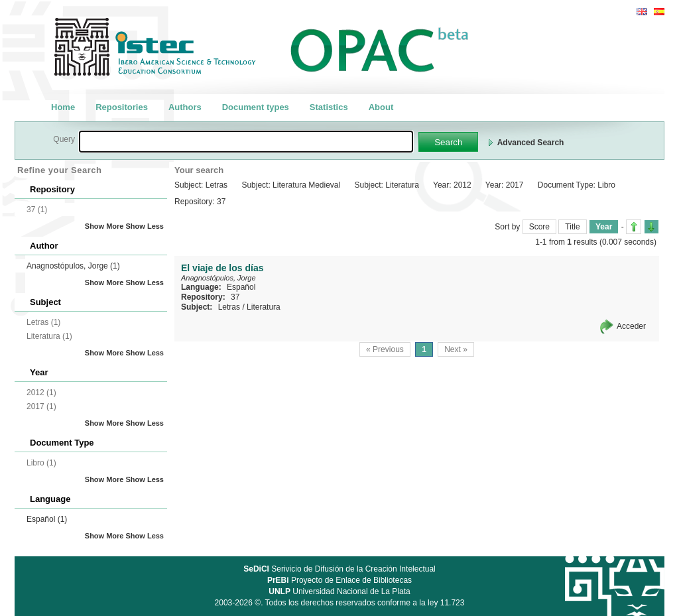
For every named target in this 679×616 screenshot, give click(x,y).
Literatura (264, 307)
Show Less (145, 226)
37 (235, 297)
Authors (185, 107)
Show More (104, 226)
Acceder (631, 326)
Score (539, 227)
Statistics (329, 107)
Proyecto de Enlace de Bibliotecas (339, 580)
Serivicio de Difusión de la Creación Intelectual (339, 569)
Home (63, 107)
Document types (256, 107)
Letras (229, 307)
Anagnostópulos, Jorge (73, 266)
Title (572, 227)
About (381, 107)
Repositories (122, 107)
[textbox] (246, 142)
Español (47, 519)
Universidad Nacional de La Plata (339, 591)
